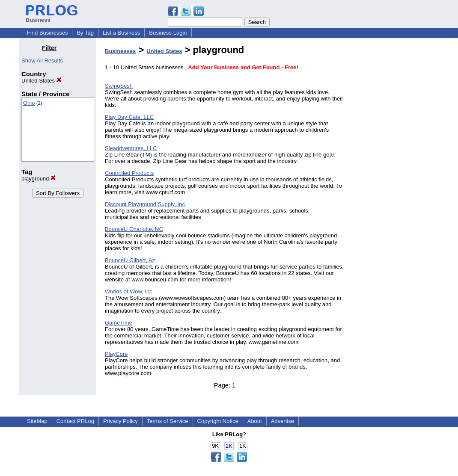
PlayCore (116, 354)
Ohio (29, 103)
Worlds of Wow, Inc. (129, 291)
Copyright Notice (218, 421)
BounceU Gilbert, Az (130, 260)
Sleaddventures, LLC (131, 148)
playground (39, 179)
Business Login (168, 33)
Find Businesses (47, 33)
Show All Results (42, 61)
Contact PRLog (75, 421)
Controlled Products (129, 173)
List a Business (121, 33)
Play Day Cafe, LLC (129, 117)
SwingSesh (119, 86)
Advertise (283, 421)
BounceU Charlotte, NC (134, 229)
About (255, 421)
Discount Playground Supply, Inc (145, 204)
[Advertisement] (395, 173)
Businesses (120, 51)
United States (42, 81)
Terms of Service (168, 421)
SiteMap (37, 421)
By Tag (85, 33)
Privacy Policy (120, 421)
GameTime (119, 323)
